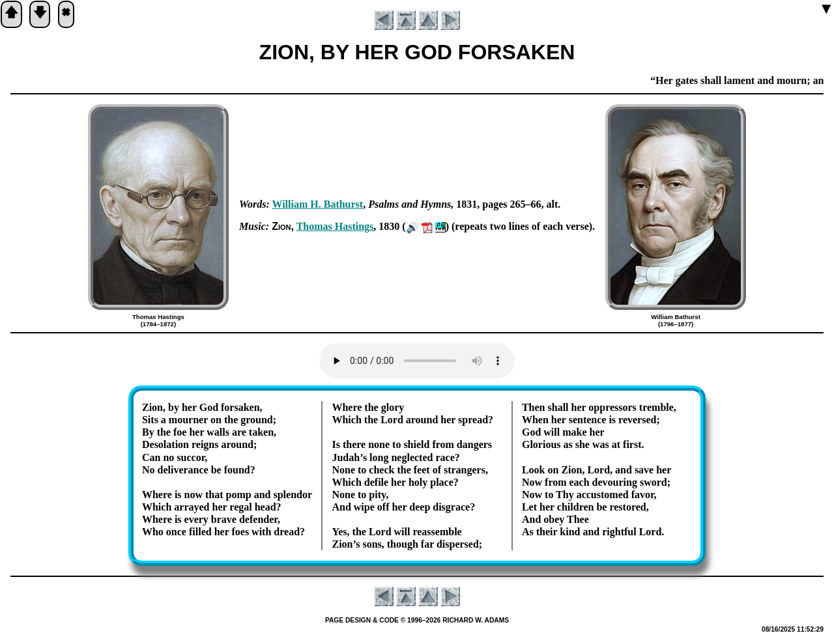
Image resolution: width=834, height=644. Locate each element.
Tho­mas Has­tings (335, 226)
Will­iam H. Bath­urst (317, 204)
